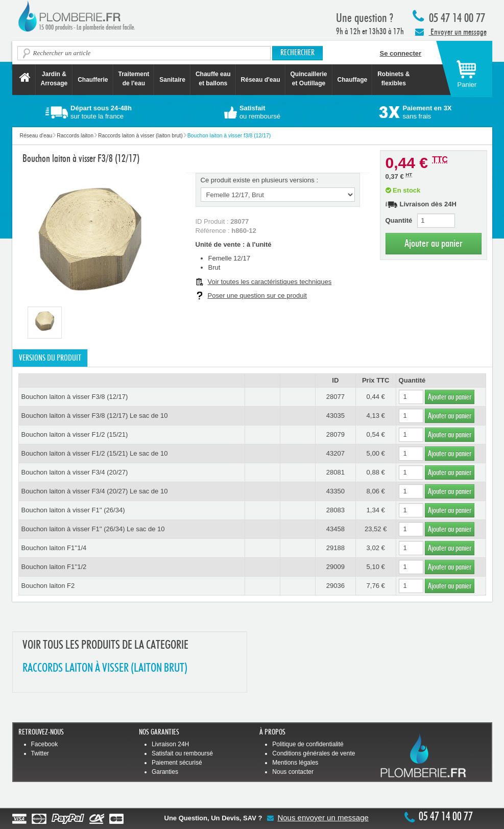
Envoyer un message (451, 32)
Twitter (40, 753)
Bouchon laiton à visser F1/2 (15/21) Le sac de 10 (95, 453)
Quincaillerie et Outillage (309, 79)
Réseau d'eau (261, 80)
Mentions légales (295, 763)
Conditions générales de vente (314, 753)
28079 (335, 434)
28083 (335, 510)
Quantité (399, 220)
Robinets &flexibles (393, 79)
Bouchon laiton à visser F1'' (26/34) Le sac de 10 (93, 529)
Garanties (165, 772)
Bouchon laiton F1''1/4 (54, 548)
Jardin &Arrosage (54, 79)
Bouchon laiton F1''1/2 (54, 567)
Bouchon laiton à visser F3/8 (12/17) (75, 397)
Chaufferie (93, 80)
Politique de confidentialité (308, 744)
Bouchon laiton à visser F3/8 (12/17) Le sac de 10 (95, 416)
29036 (335, 586)
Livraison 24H (170, 744)
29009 (335, 567)
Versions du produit (50, 358)
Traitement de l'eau (134, 79)
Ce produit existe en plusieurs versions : (260, 180)
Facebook (45, 744)
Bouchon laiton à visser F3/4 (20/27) (75, 472)
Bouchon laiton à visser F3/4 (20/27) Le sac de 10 (95, 491)
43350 (335, 491)
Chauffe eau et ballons (213, 79)
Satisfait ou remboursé (182, 753)
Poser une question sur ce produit (257, 295)
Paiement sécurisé (177, 763)
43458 (335, 529)
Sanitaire (172, 80)
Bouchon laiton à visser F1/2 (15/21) (75, 434)
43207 (335, 453)
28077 (335, 397)
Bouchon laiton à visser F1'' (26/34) (73, 510)
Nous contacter (293, 772)
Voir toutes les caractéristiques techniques (270, 282)
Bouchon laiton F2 (48, 586)
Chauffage (353, 80)
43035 (335, 416)
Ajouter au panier (434, 243)
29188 (335, 548)
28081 (335, 472)
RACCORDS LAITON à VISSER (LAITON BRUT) (105, 668)
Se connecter (401, 53)
